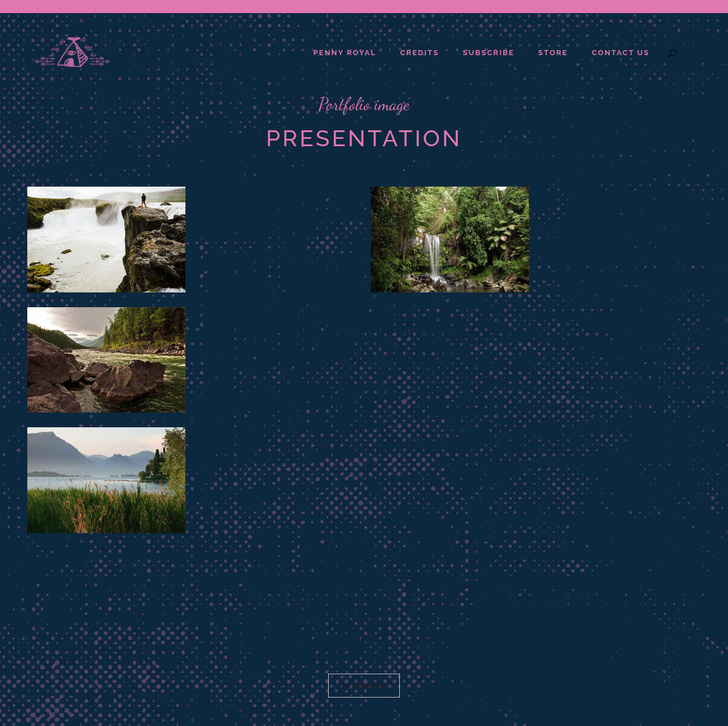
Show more (364, 685)
